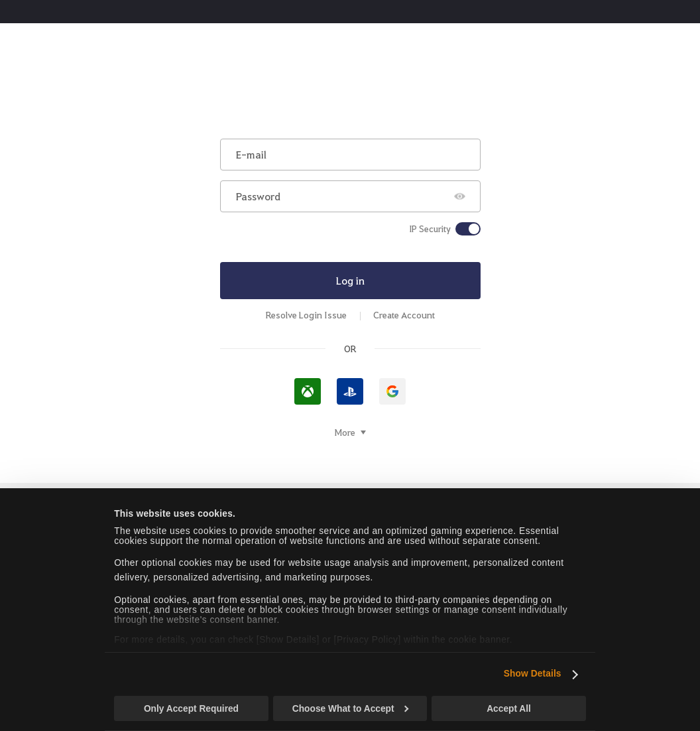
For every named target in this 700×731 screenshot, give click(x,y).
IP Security (430, 229)
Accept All (509, 709)
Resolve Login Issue (306, 315)
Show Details (533, 674)
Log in (350, 280)
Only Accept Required (191, 709)
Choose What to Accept (351, 709)
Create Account (404, 315)
